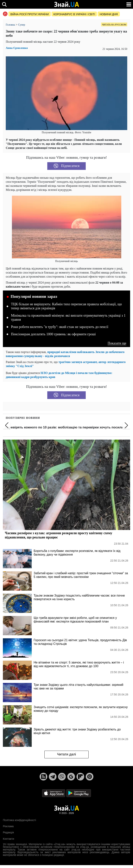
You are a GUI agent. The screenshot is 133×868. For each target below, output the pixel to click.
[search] (4, 4)
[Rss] (43, 777)
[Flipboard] (80, 777)
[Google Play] (79, 793)
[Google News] (71, 777)
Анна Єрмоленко (17, 48)
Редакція (8, 832)
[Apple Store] (54, 793)
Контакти (8, 839)
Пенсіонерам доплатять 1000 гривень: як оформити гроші (53, 334)
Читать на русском (114, 25)
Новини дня (109, 14)
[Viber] (62, 777)
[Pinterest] (90, 777)
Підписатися (67, 166)
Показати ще (117, 343)
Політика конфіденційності (19, 820)
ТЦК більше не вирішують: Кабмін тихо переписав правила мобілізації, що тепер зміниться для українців (66, 306)
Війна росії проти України (30, 14)
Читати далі (66, 754)
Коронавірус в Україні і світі (74, 14)
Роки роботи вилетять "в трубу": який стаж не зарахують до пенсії (60, 327)
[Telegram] (53, 777)
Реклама (8, 826)
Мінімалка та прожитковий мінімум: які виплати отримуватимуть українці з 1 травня (68, 318)
